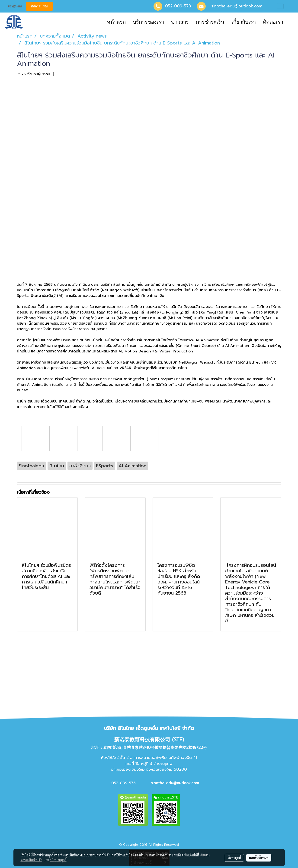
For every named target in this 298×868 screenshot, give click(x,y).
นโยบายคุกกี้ (58, 860)
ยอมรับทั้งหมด (259, 858)
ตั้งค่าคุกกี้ (234, 858)
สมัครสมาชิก (39, 6)
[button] (291, 22)
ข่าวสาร (180, 22)
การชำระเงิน (210, 22)
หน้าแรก (116, 22)
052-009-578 (178, 6)
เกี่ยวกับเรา (244, 22)
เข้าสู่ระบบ (15, 6)
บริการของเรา (148, 22)
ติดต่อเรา (273, 22)
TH (284, 6)
